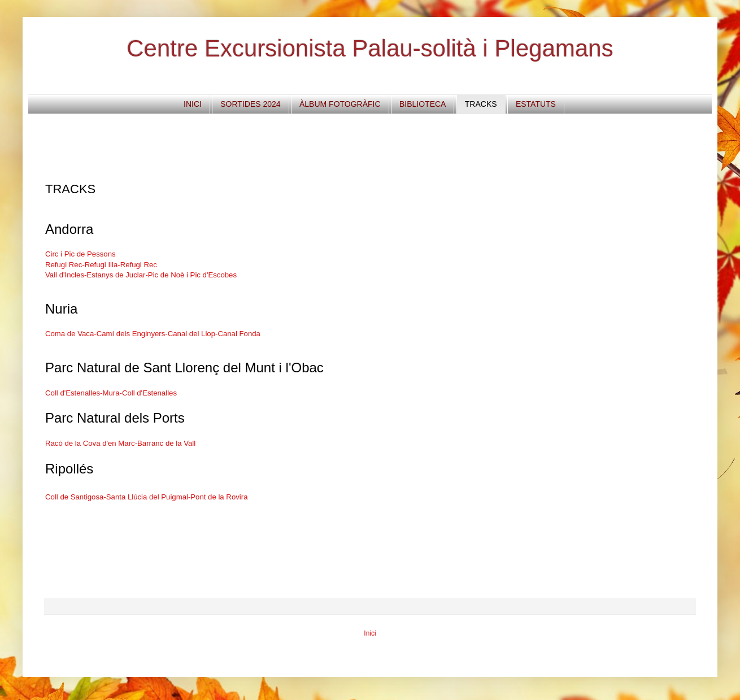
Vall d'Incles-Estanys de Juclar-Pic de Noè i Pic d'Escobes (141, 275)
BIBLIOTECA (423, 104)
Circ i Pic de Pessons (80, 254)
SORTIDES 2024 (250, 104)
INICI (193, 104)
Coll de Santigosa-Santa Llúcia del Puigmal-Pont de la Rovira (146, 497)
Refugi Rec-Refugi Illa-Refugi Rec (101, 265)
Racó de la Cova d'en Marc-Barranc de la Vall (120, 443)
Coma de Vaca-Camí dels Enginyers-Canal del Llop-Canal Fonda (153, 334)
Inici (370, 633)
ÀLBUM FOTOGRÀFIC (340, 104)
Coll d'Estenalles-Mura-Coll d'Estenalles (111, 393)
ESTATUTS (536, 104)
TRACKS (481, 104)
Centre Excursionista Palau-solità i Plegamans (370, 48)
